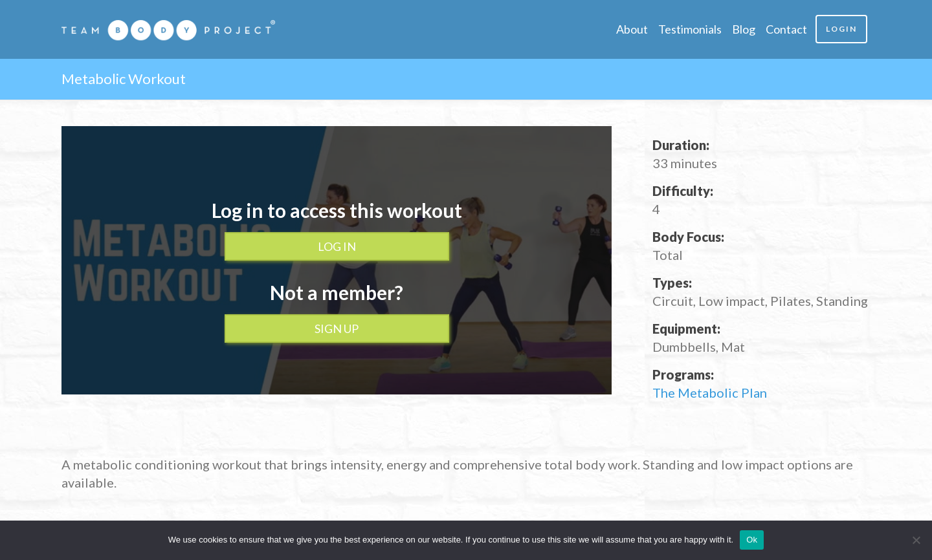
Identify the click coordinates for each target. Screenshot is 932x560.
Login (841, 29)
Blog (744, 29)
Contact (786, 29)
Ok (752, 540)
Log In (337, 246)
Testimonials (690, 29)
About (632, 29)
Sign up (337, 328)
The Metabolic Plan (710, 393)
